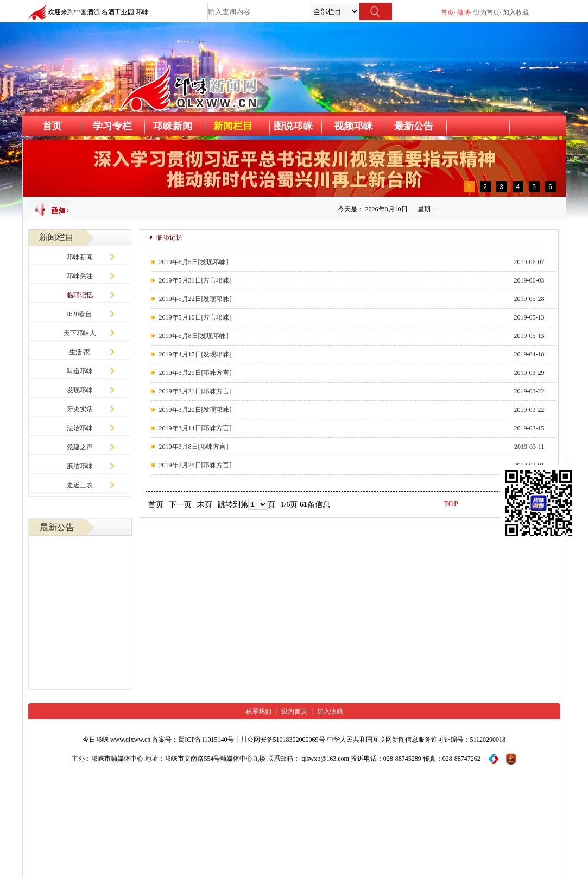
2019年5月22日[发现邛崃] (195, 299)
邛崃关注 (80, 276)
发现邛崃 (80, 390)
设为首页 (486, 12)
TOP (451, 504)
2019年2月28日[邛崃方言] (195, 465)
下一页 (180, 505)
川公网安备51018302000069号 (283, 740)
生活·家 (80, 352)
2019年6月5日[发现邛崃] (194, 262)
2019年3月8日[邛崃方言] (194, 447)
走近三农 (80, 485)
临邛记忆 (80, 295)
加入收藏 (516, 12)
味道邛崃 (80, 371)
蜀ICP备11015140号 (206, 740)
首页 (447, 12)
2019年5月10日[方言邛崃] (195, 317)
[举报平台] (494, 759)
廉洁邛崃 (80, 466)
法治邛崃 (80, 428)
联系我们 (258, 711)
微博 (464, 12)
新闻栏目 (233, 126)
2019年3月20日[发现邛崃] (195, 410)
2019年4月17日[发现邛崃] (195, 354)
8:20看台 (80, 314)
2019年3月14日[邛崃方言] (195, 428)
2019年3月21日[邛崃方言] (195, 391)
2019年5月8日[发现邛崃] (194, 336)
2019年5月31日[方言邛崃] (195, 280)
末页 (205, 505)
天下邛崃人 (80, 333)
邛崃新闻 (80, 257)
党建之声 (80, 447)
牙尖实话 (80, 409)
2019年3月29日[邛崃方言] (195, 373)
